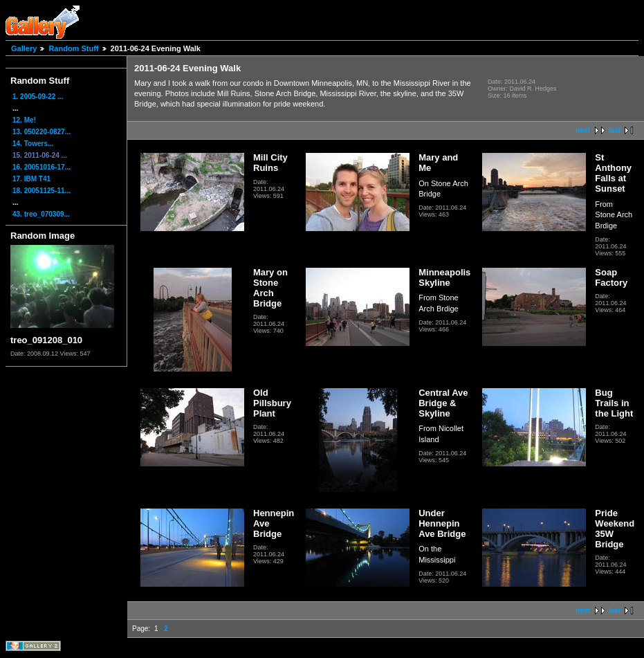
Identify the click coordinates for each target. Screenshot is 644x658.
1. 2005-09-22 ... (38, 97)
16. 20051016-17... (42, 167)
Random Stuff (73, 48)
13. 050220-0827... (42, 132)
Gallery (24, 48)
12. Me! (24, 120)
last (615, 130)
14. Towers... (33, 144)
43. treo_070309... (41, 214)
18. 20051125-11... (42, 191)
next (583, 130)
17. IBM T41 (31, 179)
